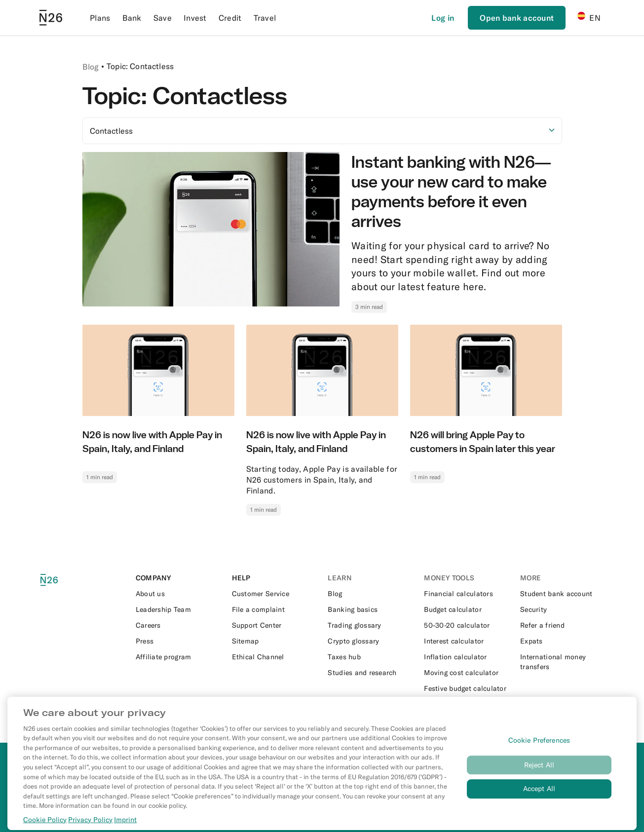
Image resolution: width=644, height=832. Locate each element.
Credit (230, 18)
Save (163, 18)
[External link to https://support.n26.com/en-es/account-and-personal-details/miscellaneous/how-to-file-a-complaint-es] (274, 609)
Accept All (539, 797)
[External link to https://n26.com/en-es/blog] (370, 594)
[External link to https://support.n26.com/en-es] (274, 625)
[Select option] (322, 131)
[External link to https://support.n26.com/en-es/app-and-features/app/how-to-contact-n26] (274, 594)
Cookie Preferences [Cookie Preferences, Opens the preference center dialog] (539, 749)
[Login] (443, 18)
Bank (132, 18)
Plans (100, 18)
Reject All (539, 773)
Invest (195, 18)
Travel (265, 18)
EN (589, 17)
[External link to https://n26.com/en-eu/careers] (178, 625)
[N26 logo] (57, 580)
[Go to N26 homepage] (51, 18)
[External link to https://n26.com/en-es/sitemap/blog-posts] (274, 641)
